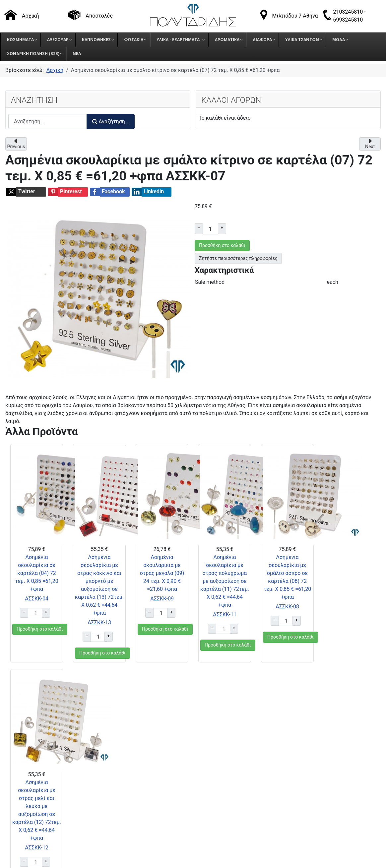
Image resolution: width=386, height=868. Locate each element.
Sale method (210, 282)
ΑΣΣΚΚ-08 (287, 607)
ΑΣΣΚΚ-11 (224, 615)
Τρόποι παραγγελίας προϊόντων (305, 768)
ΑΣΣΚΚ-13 (99, 622)
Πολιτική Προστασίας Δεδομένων (308, 793)
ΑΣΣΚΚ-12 (349, 622)
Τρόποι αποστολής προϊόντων (303, 776)
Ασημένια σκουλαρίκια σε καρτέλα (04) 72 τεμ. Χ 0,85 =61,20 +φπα (36, 573)
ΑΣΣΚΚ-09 (162, 599)
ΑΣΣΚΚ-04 (37, 599)
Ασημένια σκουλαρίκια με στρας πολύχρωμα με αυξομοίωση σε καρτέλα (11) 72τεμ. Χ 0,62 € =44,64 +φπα (225, 581)
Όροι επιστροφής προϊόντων (302, 784)
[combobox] (48, 122)
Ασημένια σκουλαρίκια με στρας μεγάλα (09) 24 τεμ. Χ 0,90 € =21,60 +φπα (162, 573)
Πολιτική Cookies (288, 801)
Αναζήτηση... (111, 122)
